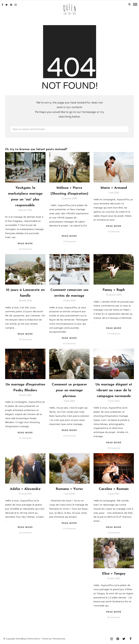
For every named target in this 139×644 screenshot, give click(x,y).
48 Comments (114, 448)
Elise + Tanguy (114, 574)
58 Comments (25, 339)
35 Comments (114, 333)
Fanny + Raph (114, 290)
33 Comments (69, 528)
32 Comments (69, 241)
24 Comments (25, 532)
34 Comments (25, 249)
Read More (114, 226)
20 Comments (114, 617)
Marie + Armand (114, 188)
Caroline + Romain (114, 489)
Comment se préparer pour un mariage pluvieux (69, 390)
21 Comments (114, 532)
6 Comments (114, 231)
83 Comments (69, 343)
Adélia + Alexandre (25, 489)
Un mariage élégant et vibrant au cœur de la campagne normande (114, 390)
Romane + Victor (69, 489)
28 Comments (69, 435)
